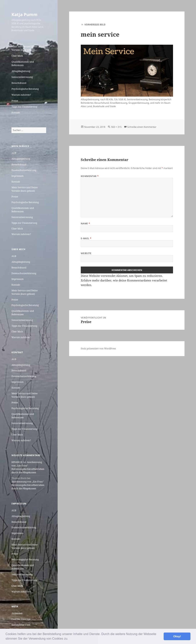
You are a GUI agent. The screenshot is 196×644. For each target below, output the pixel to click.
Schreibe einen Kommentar (142, 127)
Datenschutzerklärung (24, 170)
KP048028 (17, 462)
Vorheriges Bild (95, 25)
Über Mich (17, 56)
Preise (15, 101)
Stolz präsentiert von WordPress (98, 349)
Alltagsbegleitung (21, 71)
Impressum (18, 176)
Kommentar (90, 176)
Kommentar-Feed (21, 625)
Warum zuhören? (21, 95)
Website (86, 253)
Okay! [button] (177, 636)
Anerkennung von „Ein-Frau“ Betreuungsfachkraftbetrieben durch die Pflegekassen (28, 467)
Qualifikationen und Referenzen (23, 63)
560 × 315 (116, 127)
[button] (70, 639)
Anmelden (17, 613)
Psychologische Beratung (25, 89)
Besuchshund (19, 83)
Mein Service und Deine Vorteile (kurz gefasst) (24, 48)
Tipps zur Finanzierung (24, 107)
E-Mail (86, 238)
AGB (14, 153)
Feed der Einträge (21, 619)
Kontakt (16, 113)
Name (85, 223)
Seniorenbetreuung (22, 77)
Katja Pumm (24, 14)
